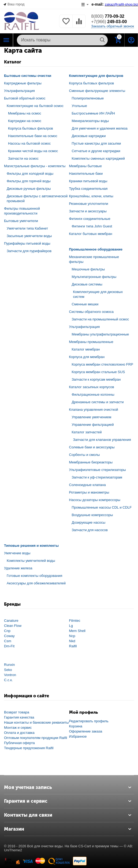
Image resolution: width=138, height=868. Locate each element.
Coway (9, 636)
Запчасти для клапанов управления (102, 440)
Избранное (78, 736)
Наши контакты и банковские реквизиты (36, 722)
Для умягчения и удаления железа (100, 128)
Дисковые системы (87, 284)
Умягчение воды (17, 553)
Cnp (7, 631)
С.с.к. (8, 680)
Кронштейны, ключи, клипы (91, 196)
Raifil (73, 646)
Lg (71, 626)
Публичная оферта (19, 743)
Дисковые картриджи (89, 136)
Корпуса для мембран (87, 357)
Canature (11, 621)
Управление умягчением (92, 417)
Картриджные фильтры (23, 83)
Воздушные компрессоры (92, 515)
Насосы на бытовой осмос (29, 143)
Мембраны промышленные (91, 342)
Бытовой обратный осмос (25, 98)
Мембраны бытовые (85, 166)
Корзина (76, 726)
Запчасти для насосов (90, 530)
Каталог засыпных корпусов (92, 387)
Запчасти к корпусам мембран (96, 379)
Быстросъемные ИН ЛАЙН (93, 113)
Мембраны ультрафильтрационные (100, 334)
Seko (8, 670)
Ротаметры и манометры (89, 492)
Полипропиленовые (88, 98)
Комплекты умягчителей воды (31, 561)
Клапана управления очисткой (94, 410)
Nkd (72, 641)
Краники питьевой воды (88, 181)
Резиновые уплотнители (89, 204)
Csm (8, 641)
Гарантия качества (19, 717)
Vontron (10, 675)
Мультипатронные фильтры (94, 277)
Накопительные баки (86, 174)
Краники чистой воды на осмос (33, 151)
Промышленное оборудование (96, 249)
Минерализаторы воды (90, 121)
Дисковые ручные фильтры (29, 189)
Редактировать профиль (89, 721)
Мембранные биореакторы (91, 462)
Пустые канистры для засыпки (96, 143)
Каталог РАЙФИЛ (6, 40)
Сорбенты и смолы (85, 455)
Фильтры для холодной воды (30, 174)
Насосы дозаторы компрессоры (95, 500)
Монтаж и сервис (18, 728)
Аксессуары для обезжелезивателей (36, 583)
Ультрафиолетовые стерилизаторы (98, 470)
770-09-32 (108, 16)
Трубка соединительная (88, 189)
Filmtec (75, 621)
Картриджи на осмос (25, 121)
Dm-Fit (9, 646)
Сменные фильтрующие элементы (97, 91)
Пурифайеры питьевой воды (27, 243)
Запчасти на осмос (23, 158)
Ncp (72, 636)
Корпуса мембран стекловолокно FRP (102, 364)
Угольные (79, 106)
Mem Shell (77, 631)
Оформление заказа (86, 731)
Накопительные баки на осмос (33, 136)
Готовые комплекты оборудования (34, 576)
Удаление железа (18, 568)
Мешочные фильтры (88, 269)
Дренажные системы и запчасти (98, 402)
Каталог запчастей (87, 432)
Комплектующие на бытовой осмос (35, 106)
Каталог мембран (86, 349)
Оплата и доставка (19, 733)
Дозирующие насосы (89, 522)
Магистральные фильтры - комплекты (35, 166)
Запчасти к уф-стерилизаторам (97, 477)
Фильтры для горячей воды (29, 181)
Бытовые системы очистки (28, 76)
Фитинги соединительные (90, 219)
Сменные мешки (85, 304)
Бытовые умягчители (21, 221)
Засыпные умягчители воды (29, 236)
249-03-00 (109, 22)
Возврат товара (17, 712)
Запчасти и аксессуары (88, 211)
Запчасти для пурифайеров (29, 251)
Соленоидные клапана (87, 485)
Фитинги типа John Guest (92, 226)
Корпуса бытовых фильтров (31, 128)
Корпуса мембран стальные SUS (98, 372)
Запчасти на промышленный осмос (100, 319)
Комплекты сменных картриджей (98, 158)
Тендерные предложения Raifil (29, 748)
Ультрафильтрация (19, 91)
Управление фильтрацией (93, 425)
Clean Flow (13, 626)
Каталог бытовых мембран (91, 234)
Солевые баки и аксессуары (92, 447)
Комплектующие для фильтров (96, 76)
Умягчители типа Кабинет (27, 228)
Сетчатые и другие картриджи (96, 151)
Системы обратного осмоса (91, 312)
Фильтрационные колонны (93, 394)
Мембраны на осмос (25, 113)
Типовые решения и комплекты (31, 546)
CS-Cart (85, 846)
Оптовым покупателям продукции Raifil (36, 738)
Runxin (10, 665)
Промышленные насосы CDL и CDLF (102, 507)
